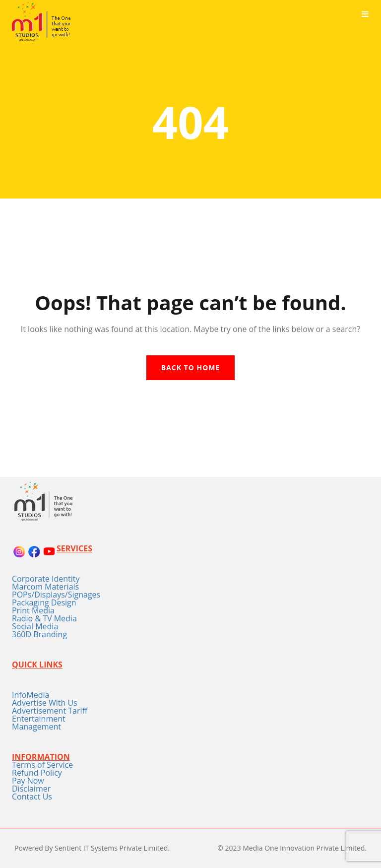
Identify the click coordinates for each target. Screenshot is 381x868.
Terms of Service (42, 765)
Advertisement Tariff (50, 711)
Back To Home (191, 367)
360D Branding (39, 634)
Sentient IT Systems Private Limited (111, 848)
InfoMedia (31, 695)
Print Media (33, 610)
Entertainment (39, 719)
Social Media (35, 626)
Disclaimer (31, 789)
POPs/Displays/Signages (56, 595)
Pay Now (28, 781)
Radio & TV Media (44, 618)
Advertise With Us (45, 703)
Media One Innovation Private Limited (304, 848)
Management (36, 727)
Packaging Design (44, 602)
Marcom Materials (45, 587)
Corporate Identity (46, 579)
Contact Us (32, 797)
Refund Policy (37, 773)
